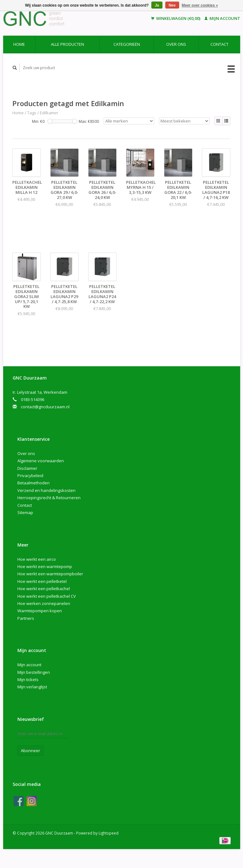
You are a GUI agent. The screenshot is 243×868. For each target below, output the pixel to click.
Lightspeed (109, 833)
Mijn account (222, 18)
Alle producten (67, 44)
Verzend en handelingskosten (46, 490)
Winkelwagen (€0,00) (176, 18)
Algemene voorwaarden (41, 461)
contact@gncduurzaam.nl (45, 407)
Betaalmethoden (33, 483)
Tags (32, 113)
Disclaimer (27, 468)
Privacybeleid (30, 476)
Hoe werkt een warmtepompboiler (50, 574)
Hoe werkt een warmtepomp (45, 566)
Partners (26, 618)
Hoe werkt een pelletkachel (44, 589)
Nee (172, 5)
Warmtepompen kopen (40, 611)
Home (19, 44)
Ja (157, 5)
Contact (219, 44)
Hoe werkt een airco (37, 559)
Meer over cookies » (200, 5)
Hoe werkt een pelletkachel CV (47, 596)
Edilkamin (49, 113)
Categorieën (127, 44)
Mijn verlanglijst (32, 687)
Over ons (176, 44)
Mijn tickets (28, 679)
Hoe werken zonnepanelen (44, 603)
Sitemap (25, 512)
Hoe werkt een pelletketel (42, 581)
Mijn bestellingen (34, 672)
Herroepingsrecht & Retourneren (49, 498)
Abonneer (30, 751)
